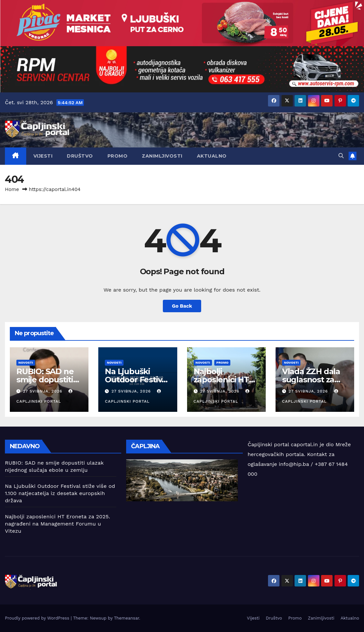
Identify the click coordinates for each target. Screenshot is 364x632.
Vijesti (43, 156)
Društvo (80, 156)
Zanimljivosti (162, 156)
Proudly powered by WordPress (38, 618)
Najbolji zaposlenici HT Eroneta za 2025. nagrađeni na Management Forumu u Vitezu (57, 524)
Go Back (182, 306)
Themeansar (127, 618)
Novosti (26, 363)
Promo (118, 156)
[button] (341, 156)
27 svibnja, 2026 (43, 391)
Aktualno (212, 156)
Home (12, 189)
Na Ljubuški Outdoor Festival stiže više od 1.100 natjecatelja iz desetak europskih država (60, 493)
